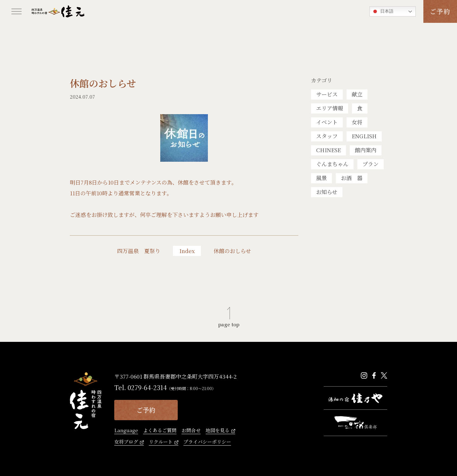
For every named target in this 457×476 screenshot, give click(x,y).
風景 (321, 178)
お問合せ (191, 431)
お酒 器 (352, 178)
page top (229, 324)
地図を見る (218, 431)
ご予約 (440, 11)
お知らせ (327, 192)
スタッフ (327, 136)
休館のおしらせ (232, 251)
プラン (371, 164)
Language (126, 431)
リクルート (161, 442)
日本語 (382, 11)
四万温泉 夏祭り (139, 251)
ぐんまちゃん (332, 164)
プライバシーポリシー (207, 442)
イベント (327, 122)
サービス (327, 94)
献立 (357, 94)
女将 (357, 122)
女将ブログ (126, 442)
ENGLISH (364, 136)
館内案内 (366, 150)
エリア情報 (330, 108)
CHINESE (328, 150)
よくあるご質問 (160, 431)
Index (187, 251)
